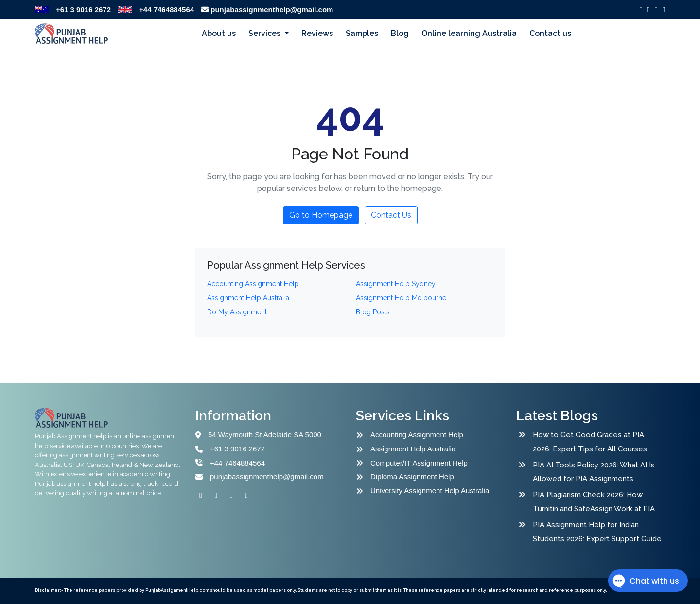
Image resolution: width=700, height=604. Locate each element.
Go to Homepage (321, 215)
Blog (400, 33)
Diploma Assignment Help (412, 476)
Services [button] (265, 33)
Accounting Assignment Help (417, 435)
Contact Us (391, 215)
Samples (362, 33)
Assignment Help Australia (413, 449)
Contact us (550, 33)
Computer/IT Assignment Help (419, 463)
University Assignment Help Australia (430, 491)
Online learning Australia (469, 33)
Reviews (317, 33)
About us (219, 33)
